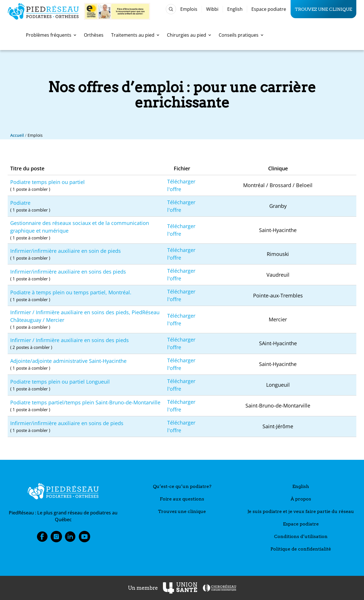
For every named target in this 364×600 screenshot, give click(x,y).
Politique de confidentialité (301, 549)
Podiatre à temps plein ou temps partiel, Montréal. (86, 296)
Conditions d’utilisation (301, 536)
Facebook (42, 538)
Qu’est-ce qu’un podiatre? (182, 486)
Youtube (84, 538)
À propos (301, 499)
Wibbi (212, 9)
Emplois (189, 9)
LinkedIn (70, 538)
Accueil (17, 135)
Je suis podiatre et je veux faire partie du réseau (301, 511)
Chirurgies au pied (189, 35)
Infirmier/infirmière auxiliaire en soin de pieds (86, 254)
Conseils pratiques (241, 35)
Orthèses (94, 35)
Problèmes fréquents (51, 35)
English (235, 9)
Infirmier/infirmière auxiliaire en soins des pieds (86, 275)
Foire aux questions (182, 499)
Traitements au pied (135, 35)
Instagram (56, 538)
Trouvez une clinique (323, 9)
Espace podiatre (269, 9)
